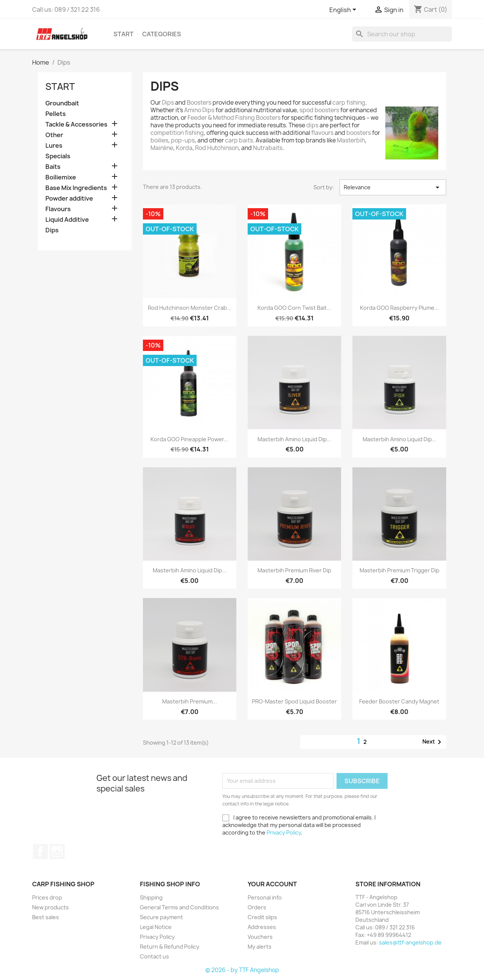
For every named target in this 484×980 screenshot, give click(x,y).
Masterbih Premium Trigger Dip (399, 570)
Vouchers (260, 937)
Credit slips (262, 917)
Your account (272, 884)
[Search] (402, 34)
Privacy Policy (284, 832)
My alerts (260, 947)
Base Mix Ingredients (76, 188)
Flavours (58, 209)
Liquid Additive (67, 220)
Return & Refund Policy (170, 947)
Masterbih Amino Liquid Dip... (294, 439)
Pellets (56, 114)
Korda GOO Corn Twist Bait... (294, 308)
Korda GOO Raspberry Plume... (399, 308)
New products (50, 907)
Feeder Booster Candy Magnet (399, 701)
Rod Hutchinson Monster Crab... (190, 308)
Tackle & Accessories (76, 124)
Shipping (151, 897)
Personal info (265, 897)
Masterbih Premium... (190, 701)
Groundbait (62, 103)
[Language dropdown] (344, 10)
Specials (58, 156)
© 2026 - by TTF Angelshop (242, 970)
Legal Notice (156, 927)
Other (54, 135)
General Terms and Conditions (179, 907)
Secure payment (161, 917)
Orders (257, 907)
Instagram (57, 852)
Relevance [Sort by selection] (393, 187)
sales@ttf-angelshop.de (410, 942)
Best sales (46, 917)
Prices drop (47, 897)
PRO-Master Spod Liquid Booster (294, 701)
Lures (54, 146)
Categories (162, 34)
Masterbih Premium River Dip (294, 570)
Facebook (40, 852)
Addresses (262, 927)
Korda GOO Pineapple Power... (189, 439)
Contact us (154, 956)
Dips (52, 230)
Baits (53, 167)
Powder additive (69, 199)
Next (433, 742)
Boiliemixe (61, 177)
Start (123, 34)
